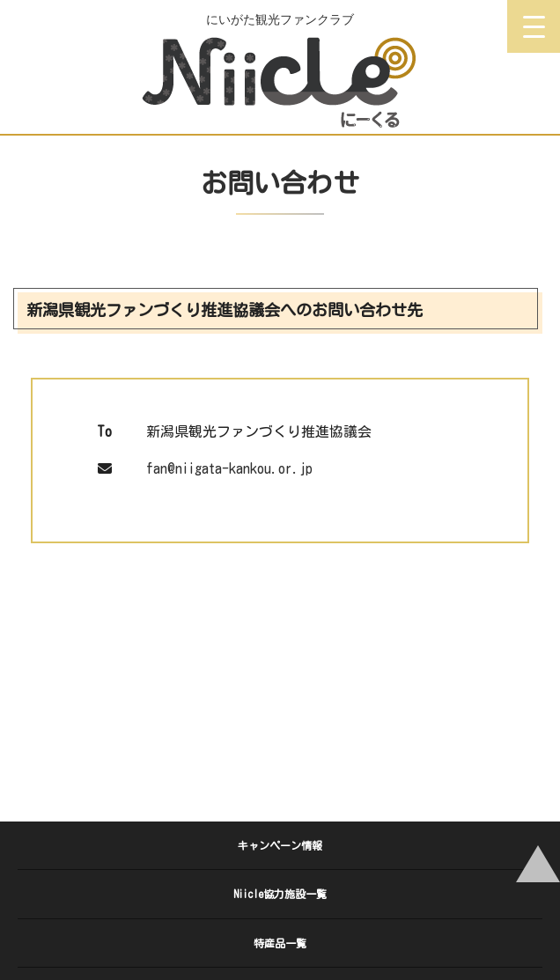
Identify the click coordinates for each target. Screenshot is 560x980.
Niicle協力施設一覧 (280, 894)
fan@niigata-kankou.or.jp (229, 468)
